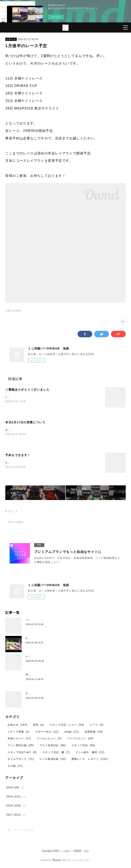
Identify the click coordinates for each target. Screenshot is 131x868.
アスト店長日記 (53, 746)
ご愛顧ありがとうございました (27, 390)
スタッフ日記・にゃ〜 (67, 726)
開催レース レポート (90, 760)
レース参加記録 (53, 760)
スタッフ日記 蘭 (56, 753)
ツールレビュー (49, 739)
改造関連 (94, 733)
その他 (15, 767)
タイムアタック (21, 760)
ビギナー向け (47, 733)
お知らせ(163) (13, 311)
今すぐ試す (56, 17)
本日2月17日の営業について (25, 423)
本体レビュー (19, 739)
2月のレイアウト (36, 694)
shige (72, 733)
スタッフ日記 (83, 746)
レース (97, 726)
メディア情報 (18, 733)
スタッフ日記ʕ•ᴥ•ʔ (22, 753)
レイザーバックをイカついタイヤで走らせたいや (56, 657)
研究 (39, 726)
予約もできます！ (18, 456)
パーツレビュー (80, 739)
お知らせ (11, 39)
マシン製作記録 (21, 746)
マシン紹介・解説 (90, 753)
